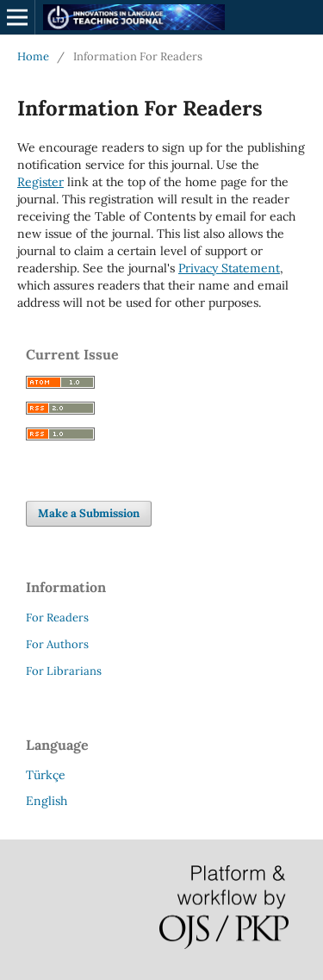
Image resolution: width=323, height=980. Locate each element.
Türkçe (46, 775)
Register (40, 182)
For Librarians (64, 671)
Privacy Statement (229, 268)
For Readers (57, 618)
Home (33, 56)
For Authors (57, 644)
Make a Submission (89, 513)
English (47, 801)
